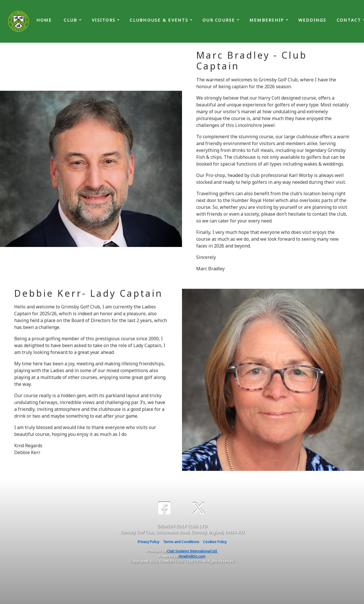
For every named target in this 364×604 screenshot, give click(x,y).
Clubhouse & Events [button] (160, 20)
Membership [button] (268, 20)
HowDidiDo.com (192, 556)
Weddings (312, 20)
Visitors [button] (105, 20)
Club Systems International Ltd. (192, 551)
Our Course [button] (220, 20)
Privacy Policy (148, 542)
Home (44, 20)
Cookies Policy (215, 542)
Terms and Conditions (181, 542)
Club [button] (71, 20)
